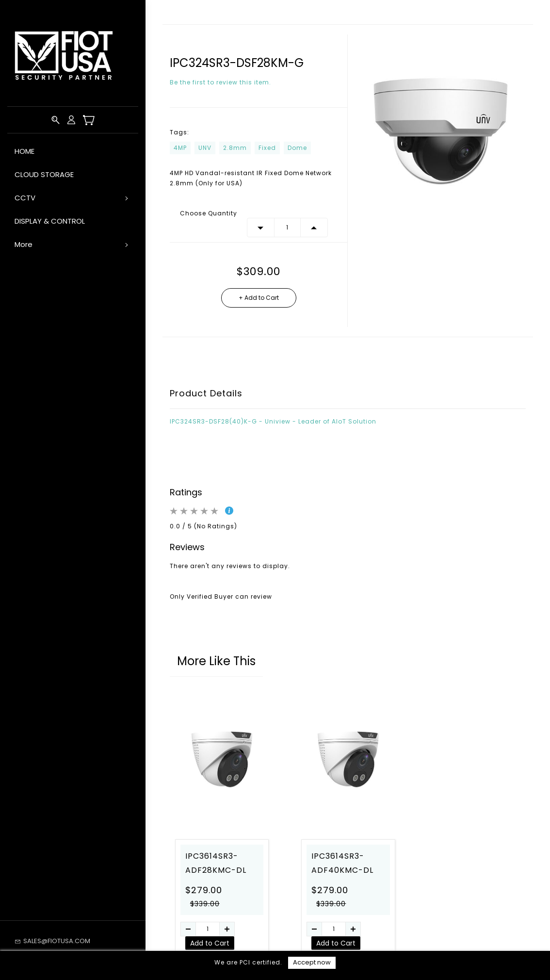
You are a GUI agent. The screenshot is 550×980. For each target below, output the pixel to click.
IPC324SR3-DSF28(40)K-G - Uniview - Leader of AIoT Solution (273, 421)
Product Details (206, 393)
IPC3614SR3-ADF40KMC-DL (342, 863)
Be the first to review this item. (220, 82)
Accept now (312, 962)
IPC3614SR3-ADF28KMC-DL (216, 863)
